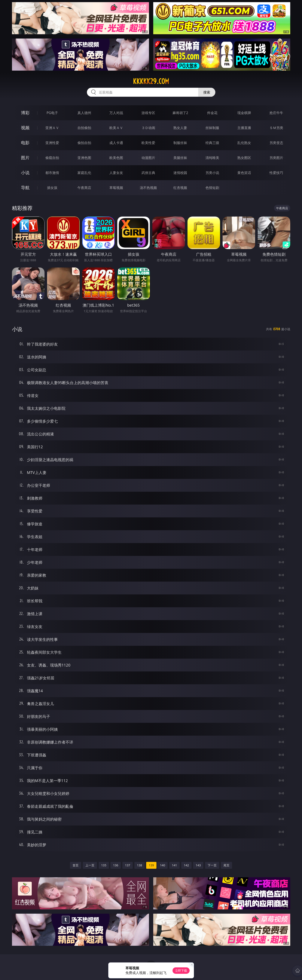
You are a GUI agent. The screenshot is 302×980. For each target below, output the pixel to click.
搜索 (207, 92)
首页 (76, 865)
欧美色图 (116, 158)
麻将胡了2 (180, 113)
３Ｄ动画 (148, 128)
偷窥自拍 (52, 158)
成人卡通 (116, 143)
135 (104, 865)
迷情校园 (180, 173)
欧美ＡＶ (116, 128)
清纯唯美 (212, 158)
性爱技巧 (276, 173)
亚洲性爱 (52, 143)
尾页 (226, 865)
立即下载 (181, 970)
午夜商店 (84, 188)
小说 (25, 173)
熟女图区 (244, 158)
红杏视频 (180, 188)
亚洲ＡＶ (52, 128)
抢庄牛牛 (276, 113)
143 (198, 865)
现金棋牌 (244, 113)
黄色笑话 (244, 173)
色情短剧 (212, 188)
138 (140, 865)
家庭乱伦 (84, 173)
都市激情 (52, 173)
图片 (25, 158)
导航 (25, 188)
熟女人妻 (180, 128)
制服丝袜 (180, 143)
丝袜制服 (212, 128)
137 (128, 865)
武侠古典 (148, 173)
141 (174, 865)
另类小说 (212, 173)
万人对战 (116, 113)
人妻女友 (116, 173)
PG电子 (52, 113)
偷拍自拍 (84, 143)
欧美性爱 (148, 143)
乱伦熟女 (244, 143)
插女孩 (52, 188)
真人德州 (84, 113)
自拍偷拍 (84, 128)
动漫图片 (148, 158)
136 (116, 865)
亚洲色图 (84, 158)
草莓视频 (116, 188)
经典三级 (212, 143)
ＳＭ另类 (276, 128)
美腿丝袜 (180, 158)
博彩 (25, 113)
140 (162, 865)
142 (186, 865)
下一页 (212, 865)
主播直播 (244, 128)
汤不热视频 (148, 188)
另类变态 (276, 143)
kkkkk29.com (151, 81)
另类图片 (276, 158)
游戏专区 (148, 113)
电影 (25, 143)
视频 (25, 128)
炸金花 (212, 113)
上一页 (90, 865)
